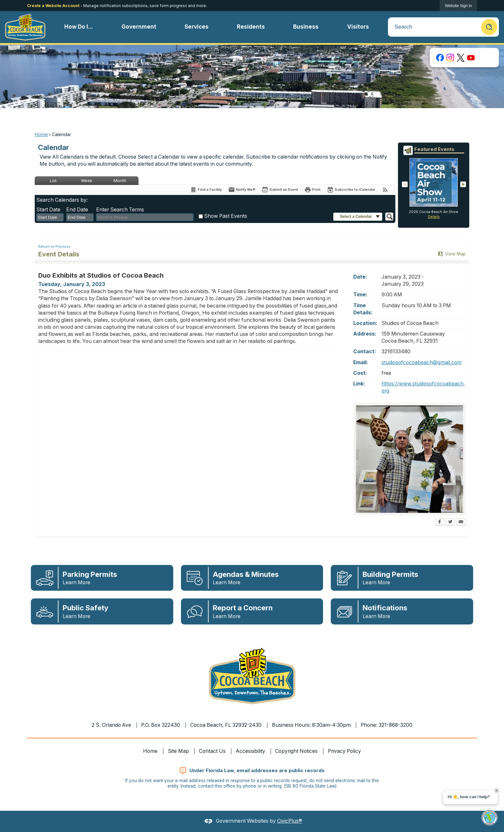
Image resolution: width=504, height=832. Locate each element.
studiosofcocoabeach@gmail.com (422, 362)
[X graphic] (461, 58)
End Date (77, 210)
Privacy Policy (344, 751)
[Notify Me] (242, 190)
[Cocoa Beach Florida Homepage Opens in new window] (25, 27)
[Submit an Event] (280, 190)
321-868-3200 (396, 725)
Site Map (178, 751)
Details (434, 217)
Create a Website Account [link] (53, 6)
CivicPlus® (290, 821)
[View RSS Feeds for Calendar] (385, 190)
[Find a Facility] (206, 190)
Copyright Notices (296, 751)
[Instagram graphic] (450, 58)
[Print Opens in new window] (312, 190)
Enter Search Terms (120, 210)
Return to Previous (54, 247)
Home (41, 134)
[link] (458, 6)
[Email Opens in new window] (461, 522)
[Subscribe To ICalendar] (351, 190)
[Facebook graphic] (440, 58)
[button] (489, 27)
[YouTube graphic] (471, 58)
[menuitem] (79, 27)
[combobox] (50, 217)
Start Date (48, 210)
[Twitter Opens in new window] (450, 522)
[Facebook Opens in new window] (440, 522)
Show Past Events (226, 216)
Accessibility (251, 751)
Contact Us (212, 751)
